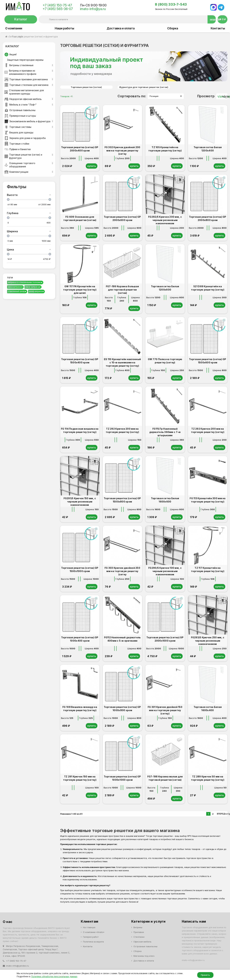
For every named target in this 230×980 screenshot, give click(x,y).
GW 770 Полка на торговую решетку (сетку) (165, 361)
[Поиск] (127, 19)
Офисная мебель (142, 942)
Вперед (222, 814)
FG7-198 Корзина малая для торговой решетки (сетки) (165, 778)
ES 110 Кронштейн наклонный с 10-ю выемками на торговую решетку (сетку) (122, 362)
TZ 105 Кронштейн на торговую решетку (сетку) (165, 149)
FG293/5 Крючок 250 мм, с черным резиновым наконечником (208, 641)
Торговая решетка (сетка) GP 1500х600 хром (208, 361)
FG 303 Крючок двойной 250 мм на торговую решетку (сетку (122, 571)
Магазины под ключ (144, 956)
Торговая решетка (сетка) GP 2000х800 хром (208, 218)
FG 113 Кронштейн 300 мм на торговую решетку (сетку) (208, 500)
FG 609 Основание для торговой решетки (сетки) (80, 218)
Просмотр (206, 96)
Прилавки (139, 932)
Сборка (173, 28)
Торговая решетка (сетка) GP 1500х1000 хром (80, 569)
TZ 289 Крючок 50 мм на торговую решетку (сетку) (208, 778)
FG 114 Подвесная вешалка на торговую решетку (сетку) (80, 430)
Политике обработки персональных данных (54, 976)
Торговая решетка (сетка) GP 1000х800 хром (122, 709)
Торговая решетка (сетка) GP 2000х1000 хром (165, 639)
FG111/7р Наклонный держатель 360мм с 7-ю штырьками (165, 432)
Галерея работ (91, 937)
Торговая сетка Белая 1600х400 (208, 709)
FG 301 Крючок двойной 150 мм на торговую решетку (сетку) (165, 710)
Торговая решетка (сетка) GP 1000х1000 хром (122, 778)
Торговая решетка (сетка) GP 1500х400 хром (80, 361)
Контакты (218, 28)
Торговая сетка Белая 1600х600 (165, 500)
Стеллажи (139, 937)
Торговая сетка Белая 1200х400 (208, 149)
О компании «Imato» (94, 932)
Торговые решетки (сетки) (86, 87)
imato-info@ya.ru (93, 9)
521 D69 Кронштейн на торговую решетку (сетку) (208, 288)
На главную (89, 927)
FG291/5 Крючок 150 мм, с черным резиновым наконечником (80, 502)
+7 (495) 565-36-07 (58, 9)
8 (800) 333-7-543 (171, 4)
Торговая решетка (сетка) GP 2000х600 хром (122, 218)
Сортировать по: (132, 96)
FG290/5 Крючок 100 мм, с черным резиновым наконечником (165, 571)
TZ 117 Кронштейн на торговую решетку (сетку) (208, 569)
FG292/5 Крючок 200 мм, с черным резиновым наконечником (165, 220)
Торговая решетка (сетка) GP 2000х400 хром (80, 149)
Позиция (154, 96)
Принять (205, 975)
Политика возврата (93, 942)
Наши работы (64, 28)
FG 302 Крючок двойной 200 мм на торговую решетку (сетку (122, 151)
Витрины (138, 927)
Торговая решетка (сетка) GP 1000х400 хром (80, 639)
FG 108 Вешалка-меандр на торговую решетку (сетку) (80, 709)
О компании (14, 28)
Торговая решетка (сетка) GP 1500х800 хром (122, 500)
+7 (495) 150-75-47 (57, 5)
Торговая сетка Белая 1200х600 (165, 288)
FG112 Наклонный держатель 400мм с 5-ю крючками (122, 639)
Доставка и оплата (121, 28)
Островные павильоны (145, 946)
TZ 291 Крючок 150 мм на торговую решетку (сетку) (80, 778)
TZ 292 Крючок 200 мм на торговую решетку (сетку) (122, 430)
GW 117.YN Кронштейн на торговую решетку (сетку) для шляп (80, 290)
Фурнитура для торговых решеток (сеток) (144, 87)
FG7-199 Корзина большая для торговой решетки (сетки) (122, 290)
